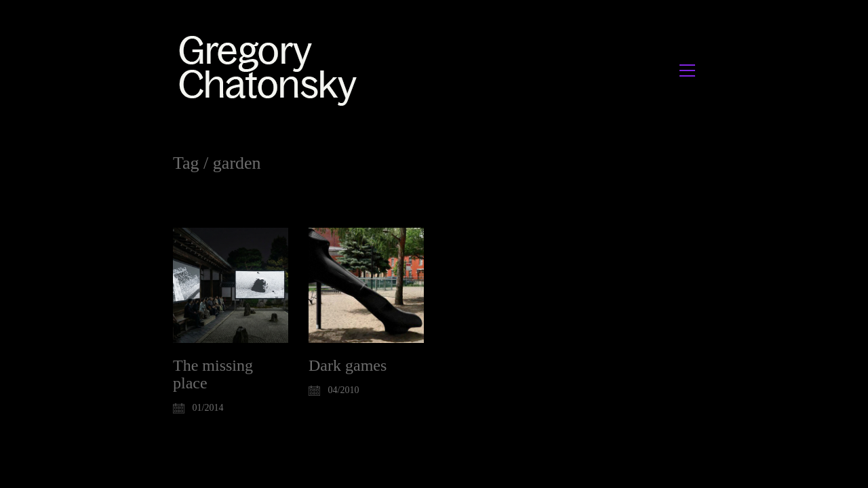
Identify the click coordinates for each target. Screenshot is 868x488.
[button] (687, 70)
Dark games (348, 365)
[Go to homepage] (272, 70)
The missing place (213, 374)
